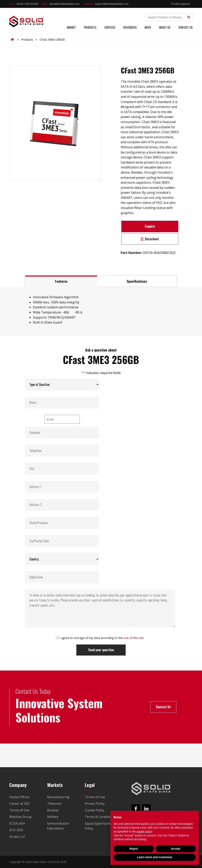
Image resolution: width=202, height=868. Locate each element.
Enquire (150, 226)
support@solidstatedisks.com (106, 4)
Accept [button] (176, 849)
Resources (130, 27)
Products (90, 27)
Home (13, 39)
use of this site (134, 638)
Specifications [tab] (137, 281)
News (148, 27)
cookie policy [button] (144, 832)
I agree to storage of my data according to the (102, 638)
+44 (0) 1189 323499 (24, 4)
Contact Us (186, 27)
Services (110, 27)
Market (71, 27)
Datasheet (150, 239)
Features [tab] (61, 281)
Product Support (180, 4)
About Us (165, 27)
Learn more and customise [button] (155, 857)
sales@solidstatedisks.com (61, 4)
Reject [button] (134, 849)
